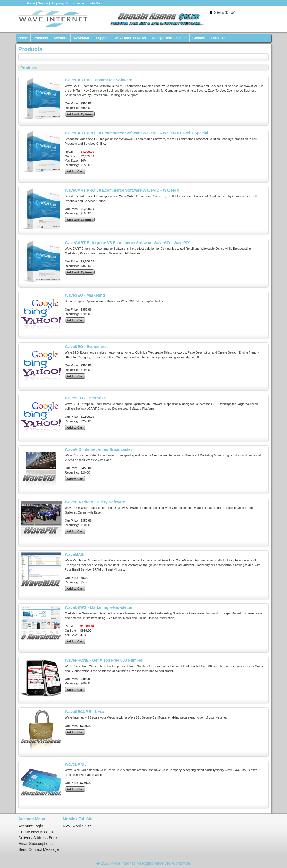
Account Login (31, 826)
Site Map (96, 3)
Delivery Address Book (38, 838)
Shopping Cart (61, 3)
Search (43, 3)
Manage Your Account (169, 38)
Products (41, 38)
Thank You (219, 38)
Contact (199, 38)
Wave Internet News (130, 38)
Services (60, 38)
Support (102, 38)
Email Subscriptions (35, 844)
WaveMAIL (82, 38)
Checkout (80, 3)
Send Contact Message (39, 849)
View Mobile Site (77, 826)
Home (31, 3)
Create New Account (36, 832)
